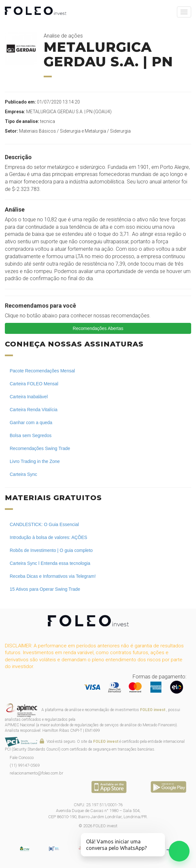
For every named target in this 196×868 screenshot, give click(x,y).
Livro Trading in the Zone (35, 461)
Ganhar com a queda (31, 423)
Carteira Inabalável (29, 397)
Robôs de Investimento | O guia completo (51, 550)
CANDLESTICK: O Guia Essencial (44, 524)
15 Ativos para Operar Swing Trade (45, 589)
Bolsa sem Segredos (31, 435)
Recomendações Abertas (98, 328)
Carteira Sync (23, 474)
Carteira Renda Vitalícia (34, 410)
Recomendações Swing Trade (40, 448)
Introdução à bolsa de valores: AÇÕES (49, 537)
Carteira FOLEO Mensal (34, 384)
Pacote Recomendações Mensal (42, 371)
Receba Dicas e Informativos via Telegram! (53, 576)
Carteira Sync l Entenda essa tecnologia (50, 563)
